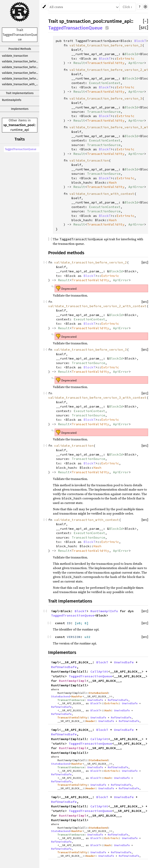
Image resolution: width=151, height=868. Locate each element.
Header (90, 721)
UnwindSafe (124, 662)
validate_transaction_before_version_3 (21, 73)
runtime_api (20, 130)
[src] (144, 28)
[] (145, 21)
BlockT (140, 41)
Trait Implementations (20, 93)
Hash (113, 182)
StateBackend (98, 693)
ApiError (136, 63)
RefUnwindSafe (64, 667)
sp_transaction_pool (19, 125)
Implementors (20, 109)
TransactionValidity (106, 63)
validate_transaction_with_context (21, 84)
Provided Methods (20, 49)
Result (79, 63)
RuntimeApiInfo (12, 100)
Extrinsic (125, 58)
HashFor (77, 696)
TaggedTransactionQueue (21, 149)
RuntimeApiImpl (73, 681)
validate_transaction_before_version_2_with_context (21, 67)
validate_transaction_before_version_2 (21, 61)
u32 (87, 637)
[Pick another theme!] (44, 7)
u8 (79, 623)
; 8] (85, 623)
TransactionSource (104, 112)
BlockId (131, 54)
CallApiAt (99, 671)
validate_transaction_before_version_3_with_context (21, 79)
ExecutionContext (105, 83)
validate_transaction (15, 56)
